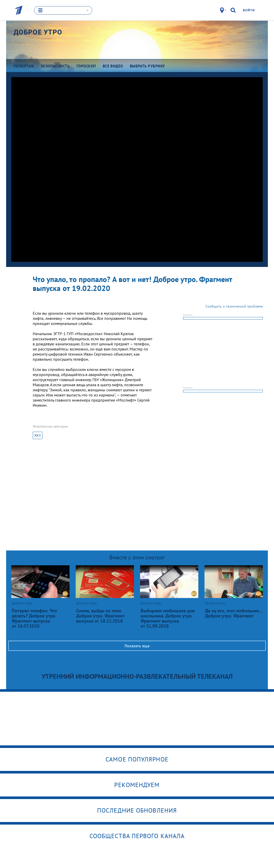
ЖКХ (38, 435)
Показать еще (137, 646)
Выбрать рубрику (147, 66)
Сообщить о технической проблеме (234, 306)
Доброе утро (38, 32)
